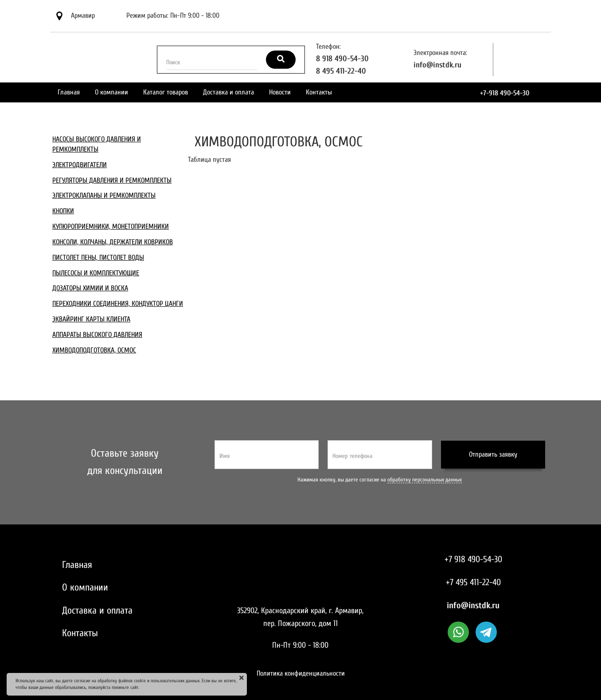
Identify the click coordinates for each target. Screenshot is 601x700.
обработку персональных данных (425, 480)
